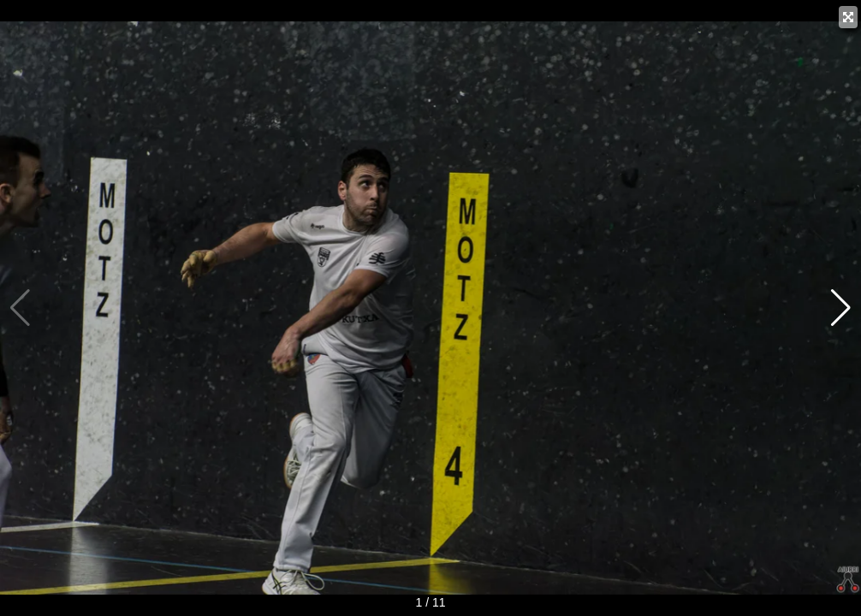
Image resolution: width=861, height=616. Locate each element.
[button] (841, 308)
